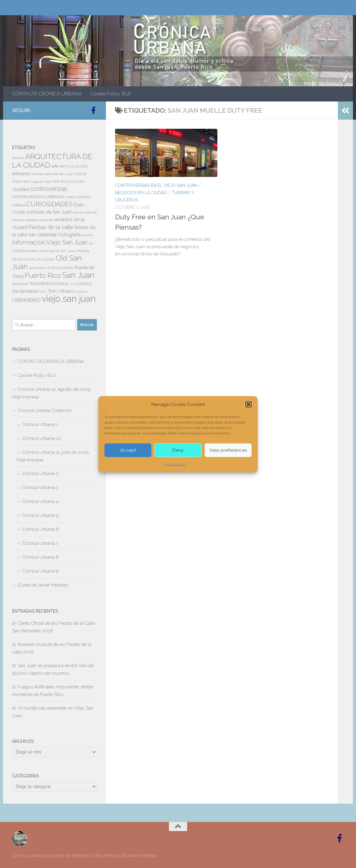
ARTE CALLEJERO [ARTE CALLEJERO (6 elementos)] (74, 166)
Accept (128, 450)
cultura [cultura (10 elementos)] (19, 205)
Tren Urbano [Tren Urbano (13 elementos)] (61, 291)
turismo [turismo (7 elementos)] (81, 291)
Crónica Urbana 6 (41, 529)
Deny (178, 450)
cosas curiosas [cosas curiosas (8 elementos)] (78, 197)
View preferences (228, 450)
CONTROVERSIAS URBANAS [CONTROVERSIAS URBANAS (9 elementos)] (38, 197)
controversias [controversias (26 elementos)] (49, 189)
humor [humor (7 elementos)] (87, 235)
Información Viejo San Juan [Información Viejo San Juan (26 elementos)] (50, 242)
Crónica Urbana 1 (40, 424)
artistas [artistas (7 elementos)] (37, 174)
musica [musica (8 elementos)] (83, 251)
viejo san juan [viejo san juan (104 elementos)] (69, 299)
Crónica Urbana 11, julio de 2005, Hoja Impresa (53, 456)
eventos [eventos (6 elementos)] (18, 220)
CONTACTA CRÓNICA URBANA (47, 94)
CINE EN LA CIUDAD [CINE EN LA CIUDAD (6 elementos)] (68, 181)
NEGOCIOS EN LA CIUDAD (141, 193)
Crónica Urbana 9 (40, 571)
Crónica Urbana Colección (45, 411)
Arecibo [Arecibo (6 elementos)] (18, 158)
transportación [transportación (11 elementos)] (26, 291)
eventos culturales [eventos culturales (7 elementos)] (39, 220)
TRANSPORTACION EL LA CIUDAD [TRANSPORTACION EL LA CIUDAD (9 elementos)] (60, 284)
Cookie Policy (175, 464)
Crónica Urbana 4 (40, 501)
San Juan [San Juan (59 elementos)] (78, 275)
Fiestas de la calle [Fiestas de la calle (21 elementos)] (51, 227)
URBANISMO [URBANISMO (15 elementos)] (26, 300)
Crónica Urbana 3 (40, 487)
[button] (249, 404)
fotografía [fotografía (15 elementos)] (70, 235)
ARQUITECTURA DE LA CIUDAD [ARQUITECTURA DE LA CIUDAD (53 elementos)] (52, 161)
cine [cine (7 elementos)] (48, 181)
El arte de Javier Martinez (43, 585)
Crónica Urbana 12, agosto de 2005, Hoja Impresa (52, 393)
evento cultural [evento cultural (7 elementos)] (85, 212)
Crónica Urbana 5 (40, 515)
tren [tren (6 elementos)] (43, 291)
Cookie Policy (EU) (110, 94)
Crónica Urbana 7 (40, 543)
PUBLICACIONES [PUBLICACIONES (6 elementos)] (61, 268)
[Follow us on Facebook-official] (93, 110)
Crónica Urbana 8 (41, 557)
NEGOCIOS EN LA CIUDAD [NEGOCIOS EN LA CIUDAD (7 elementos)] (33, 259)
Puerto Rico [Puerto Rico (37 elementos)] (43, 275)
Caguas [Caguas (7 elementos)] (37, 181)
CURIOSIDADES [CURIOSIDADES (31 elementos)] (49, 204)
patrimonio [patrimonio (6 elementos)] (38, 268)
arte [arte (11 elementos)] (55, 166)
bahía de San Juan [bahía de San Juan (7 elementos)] (59, 174)
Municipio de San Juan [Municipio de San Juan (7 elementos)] (57, 251)
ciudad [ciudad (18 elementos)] (20, 189)
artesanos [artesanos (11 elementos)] (21, 174)
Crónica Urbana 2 (40, 474)
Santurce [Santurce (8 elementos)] (20, 284)
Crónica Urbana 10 (41, 438)
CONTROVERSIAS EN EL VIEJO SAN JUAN (156, 185)
